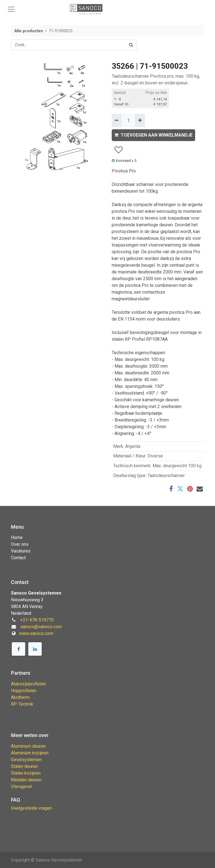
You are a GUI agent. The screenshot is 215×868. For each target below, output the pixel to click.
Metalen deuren (26, 780)
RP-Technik (22, 704)
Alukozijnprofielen (28, 684)
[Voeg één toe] (140, 120)
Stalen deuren (24, 766)
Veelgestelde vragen (31, 808)
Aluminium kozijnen (30, 753)
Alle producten (29, 31)
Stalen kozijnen (26, 773)
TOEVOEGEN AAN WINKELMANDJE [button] (153, 135)
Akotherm (20, 697)
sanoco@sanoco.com (41, 627)
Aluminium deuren (28, 746)
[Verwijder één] (117, 120)
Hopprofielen (24, 691)
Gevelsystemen (26, 760)
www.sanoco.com (36, 633)
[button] (118, 150)
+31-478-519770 (37, 620)
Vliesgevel (21, 787)
